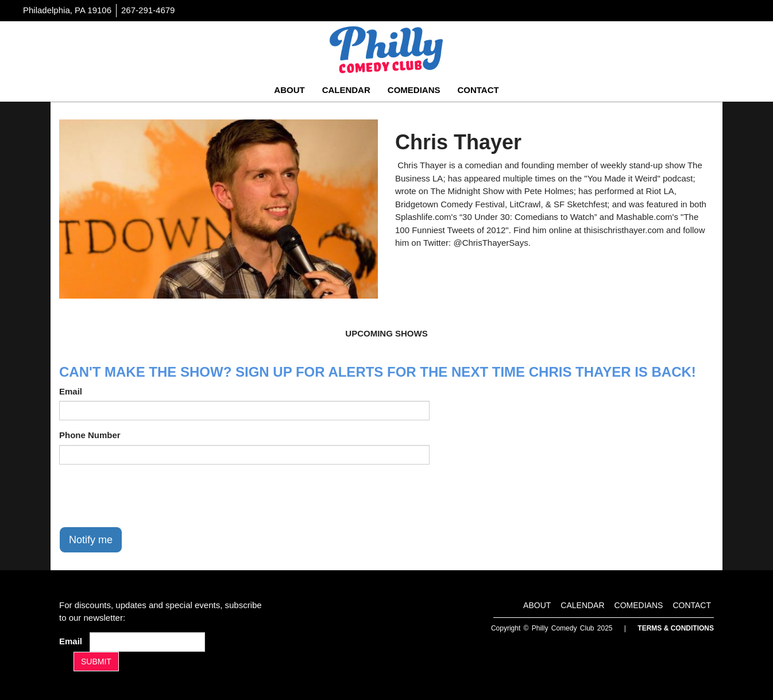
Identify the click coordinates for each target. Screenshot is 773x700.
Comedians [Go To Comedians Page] (414, 90)
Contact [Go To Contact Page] (478, 90)
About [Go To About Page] (289, 90)
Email (71, 391)
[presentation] (146, 496)
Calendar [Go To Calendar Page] (346, 90)
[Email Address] (147, 642)
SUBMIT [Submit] (96, 662)
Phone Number (90, 435)
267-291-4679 (148, 10)
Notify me (91, 540)
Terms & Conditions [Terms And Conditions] (676, 628)
